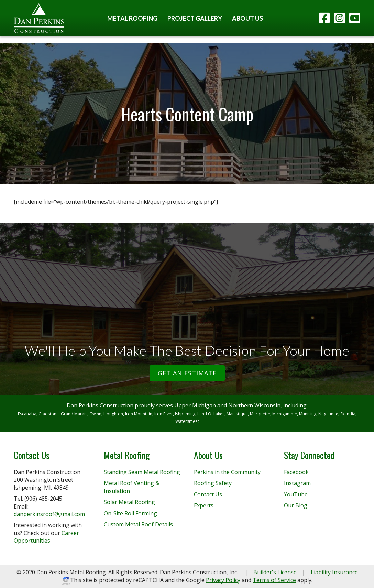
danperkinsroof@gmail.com (49, 514)
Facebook (296, 472)
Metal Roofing (132, 18)
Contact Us (208, 494)
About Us (247, 18)
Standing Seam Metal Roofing (142, 472)
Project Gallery (195, 18)
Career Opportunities (46, 537)
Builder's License (275, 572)
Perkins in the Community (227, 472)
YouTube (296, 494)
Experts (204, 505)
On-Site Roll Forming (130, 513)
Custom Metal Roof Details (138, 524)
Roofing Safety (213, 483)
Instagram (297, 483)
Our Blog (296, 505)
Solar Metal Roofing (129, 502)
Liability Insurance (334, 572)
